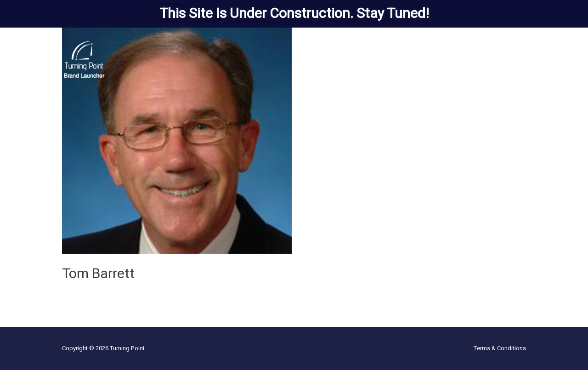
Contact (510, 60)
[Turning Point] (84, 59)
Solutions (330, 60)
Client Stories (380, 60)
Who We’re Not (467, 60)
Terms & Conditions (500, 348)
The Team (423, 60)
